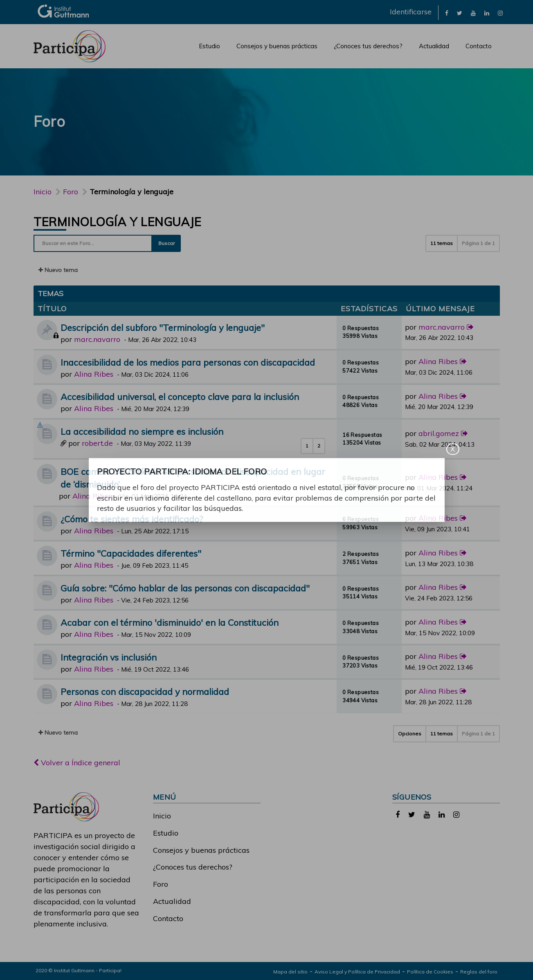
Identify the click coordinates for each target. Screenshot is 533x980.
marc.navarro (97, 339)
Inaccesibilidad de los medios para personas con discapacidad (188, 362)
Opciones (410, 734)
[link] (447, 12)
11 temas (442, 243)
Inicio (43, 192)
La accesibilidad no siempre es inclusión (142, 431)
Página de (478, 243)
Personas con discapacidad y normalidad (145, 691)
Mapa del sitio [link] (290, 972)
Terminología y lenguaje (117, 222)
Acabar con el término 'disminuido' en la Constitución (170, 622)
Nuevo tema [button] (58, 270)
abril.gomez (439, 433)
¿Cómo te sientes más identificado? (132, 519)
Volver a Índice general (77, 763)
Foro (161, 884)
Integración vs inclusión (109, 657)
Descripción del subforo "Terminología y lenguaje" (163, 327)
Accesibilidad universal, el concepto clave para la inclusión (180, 397)
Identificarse (411, 12)
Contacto (479, 46)
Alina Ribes (94, 374)
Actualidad (434, 46)
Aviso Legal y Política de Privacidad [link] (357, 972)
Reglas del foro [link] (479, 972)
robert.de (97, 443)
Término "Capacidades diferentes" (131, 553)
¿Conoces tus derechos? (368, 46)
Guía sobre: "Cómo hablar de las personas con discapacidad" (185, 588)
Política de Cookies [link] (430, 972)
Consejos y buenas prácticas (277, 46)
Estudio (209, 46)
